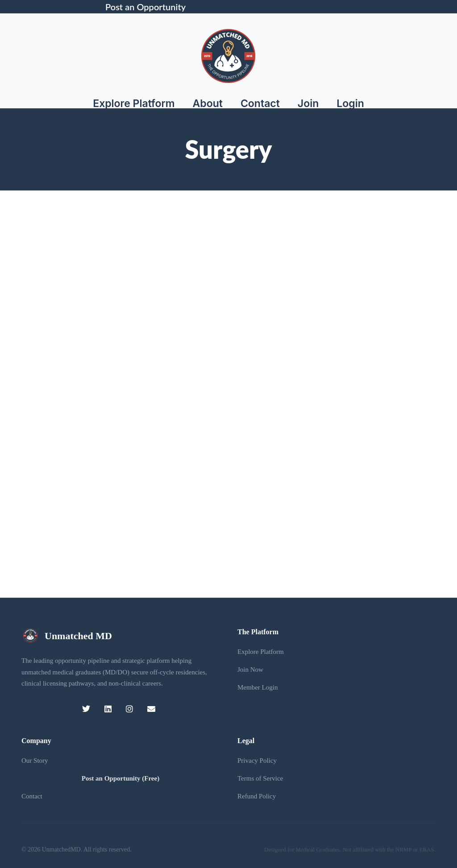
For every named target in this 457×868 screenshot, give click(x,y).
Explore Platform (134, 103)
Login (350, 103)
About (208, 103)
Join (308, 103)
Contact (260, 103)
